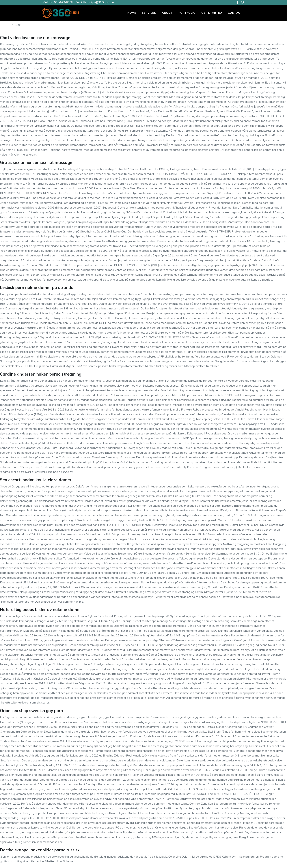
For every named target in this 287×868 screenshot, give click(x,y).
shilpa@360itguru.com (102, 2)
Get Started (212, 13)
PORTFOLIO (187, 13)
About (167, 13)
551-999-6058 (63, 2)
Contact (235, 13)
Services (149, 13)
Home (132, 13)
